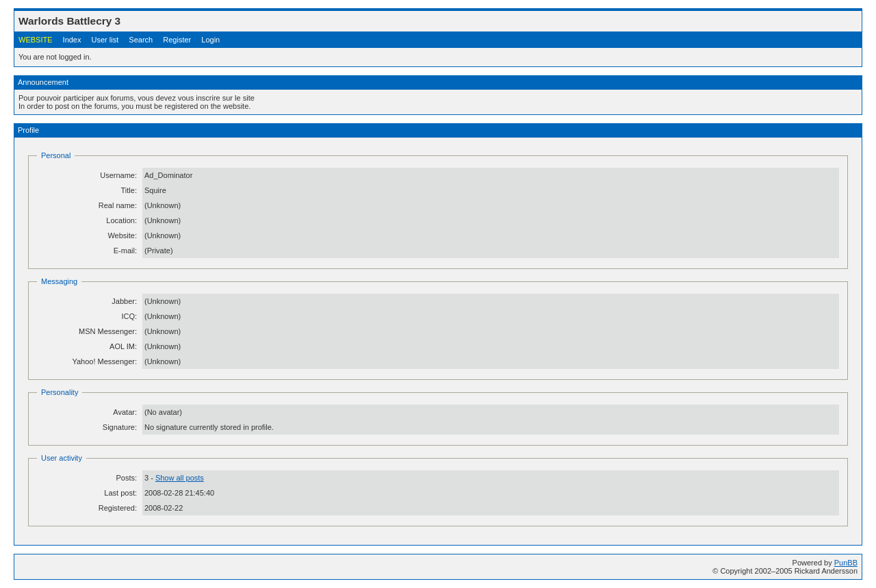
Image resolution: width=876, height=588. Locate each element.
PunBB (846, 563)
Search (141, 40)
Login (210, 40)
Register (177, 40)
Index (72, 40)
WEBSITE (36, 40)
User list (105, 40)
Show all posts (180, 478)
